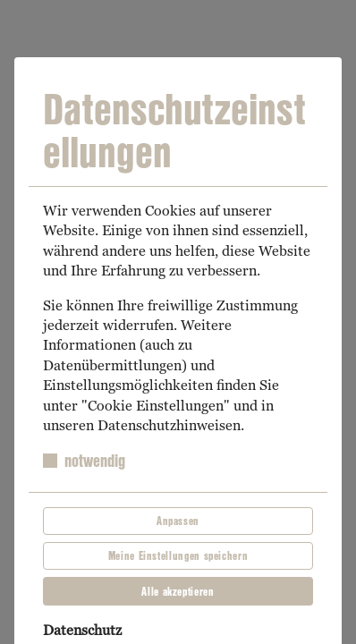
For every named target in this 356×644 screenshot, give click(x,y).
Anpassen (178, 521)
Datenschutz (82, 630)
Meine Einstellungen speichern (178, 555)
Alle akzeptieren (178, 591)
